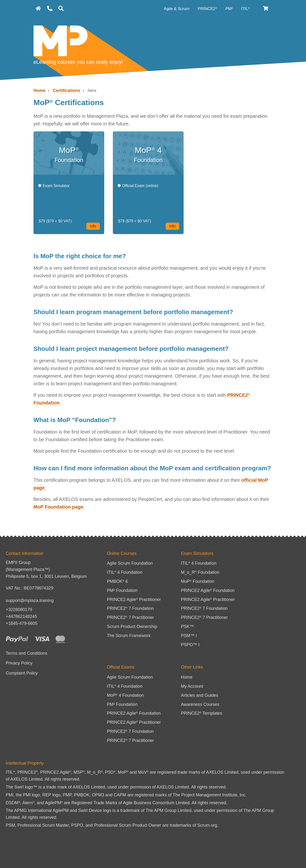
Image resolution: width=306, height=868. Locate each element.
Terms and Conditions (27, 653)
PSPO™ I (190, 645)
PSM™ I (189, 636)
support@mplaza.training (30, 600)
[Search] (61, 8)
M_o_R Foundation (200, 572)
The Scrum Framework (129, 636)
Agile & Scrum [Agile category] (177, 9)
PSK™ (187, 627)
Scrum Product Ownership (132, 627)
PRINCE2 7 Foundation (130, 608)
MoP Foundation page (58, 507)
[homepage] (38, 8)
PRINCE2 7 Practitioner (130, 617)
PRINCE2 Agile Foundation (208, 590)
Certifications (67, 91)
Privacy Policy (19, 663)
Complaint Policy (22, 673)
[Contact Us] (50, 8)
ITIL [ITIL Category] (246, 9)
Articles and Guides (200, 695)
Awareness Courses (200, 704)
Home (39, 91)
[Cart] (266, 8)
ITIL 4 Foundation (125, 572)
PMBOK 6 (117, 581)
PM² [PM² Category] (230, 9)
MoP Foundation (198, 581)
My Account (192, 686)
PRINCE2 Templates (202, 713)
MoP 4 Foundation (125, 695)
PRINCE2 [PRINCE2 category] (207, 9)
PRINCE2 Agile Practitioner (134, 600)
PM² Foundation (122, 590)
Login (85, 9)
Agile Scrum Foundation (130, 563)
